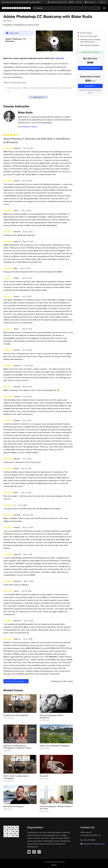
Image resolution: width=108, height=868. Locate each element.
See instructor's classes (28, 127)
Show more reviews (16, 681)
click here (60, 58)
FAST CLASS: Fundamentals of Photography (16, 777)
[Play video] (54, 41)
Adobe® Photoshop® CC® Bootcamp (16, 40)
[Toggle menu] (104, 8)
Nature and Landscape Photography (55, 746)
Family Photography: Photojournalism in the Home (56, 808)
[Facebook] (34, 852)
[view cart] (80, 2)
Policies (54, 865)
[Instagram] (39, 852)
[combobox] (67, 8)
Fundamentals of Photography (16, 715)
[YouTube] (29, 852)
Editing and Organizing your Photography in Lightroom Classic (17, 747)
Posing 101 (44, 776)
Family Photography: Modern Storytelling (52, 716)
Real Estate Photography (13, 806)
